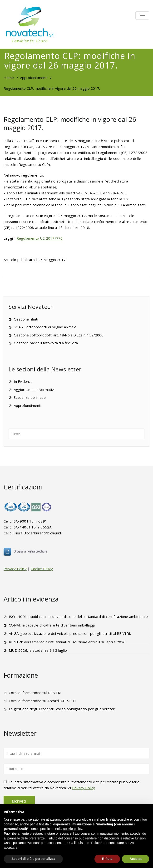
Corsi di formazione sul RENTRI (35, 693)
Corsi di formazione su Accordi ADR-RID (42, 701)
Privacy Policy (15, 569)
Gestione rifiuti (26, 319)
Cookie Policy (42, 569)
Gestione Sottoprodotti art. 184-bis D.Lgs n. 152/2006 (59, 335)
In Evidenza (23, 381)
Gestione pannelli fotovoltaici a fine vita (46, 343)
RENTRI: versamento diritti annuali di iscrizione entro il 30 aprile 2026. (68, 642)
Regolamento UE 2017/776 (40, 238)
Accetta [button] (136, 859)
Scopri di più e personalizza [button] (33, 859)
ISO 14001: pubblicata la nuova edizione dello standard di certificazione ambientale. (79, 616)
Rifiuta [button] (107, 859)
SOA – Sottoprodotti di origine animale (45, 327)
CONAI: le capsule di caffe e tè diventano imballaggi (52, 625)
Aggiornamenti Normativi (34, 390)
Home (9, 78)
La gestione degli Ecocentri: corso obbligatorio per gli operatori (62, 709)
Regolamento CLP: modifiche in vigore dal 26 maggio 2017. (70, 123)
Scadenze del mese (30, 397)
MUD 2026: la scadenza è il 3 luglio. (38, 650)
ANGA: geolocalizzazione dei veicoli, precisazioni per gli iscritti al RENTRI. (70, 633)
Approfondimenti (34, 78)
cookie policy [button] (73, 829)
